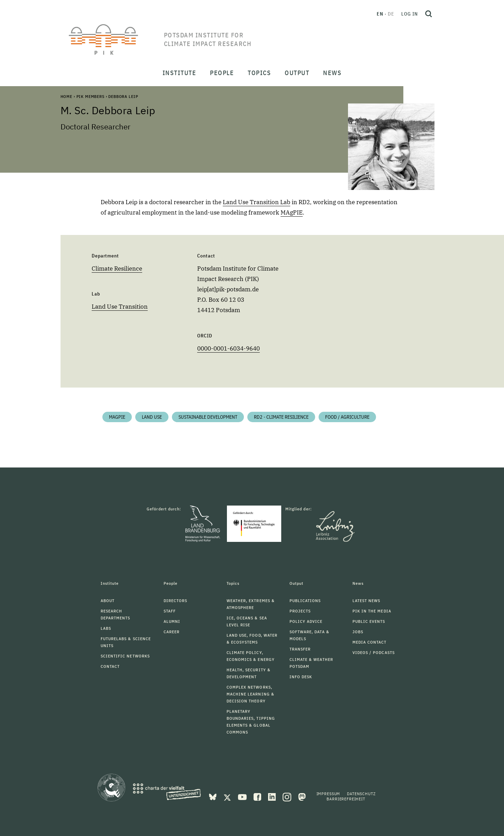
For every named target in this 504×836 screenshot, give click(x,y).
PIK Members (90, 96)
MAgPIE (292, 212)
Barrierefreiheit (346, 799)
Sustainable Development (208, 417)
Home (66, 96)
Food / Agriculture (347, 417)
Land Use (152, 417)
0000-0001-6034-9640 (228, 348)
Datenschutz (361, 794)
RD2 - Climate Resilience (281, 417)
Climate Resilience (117, 269)
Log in (410, 14)
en (380, 14)
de (391, 14)
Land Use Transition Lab (256, 202)
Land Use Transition (120, 307)
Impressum (328, 794)
